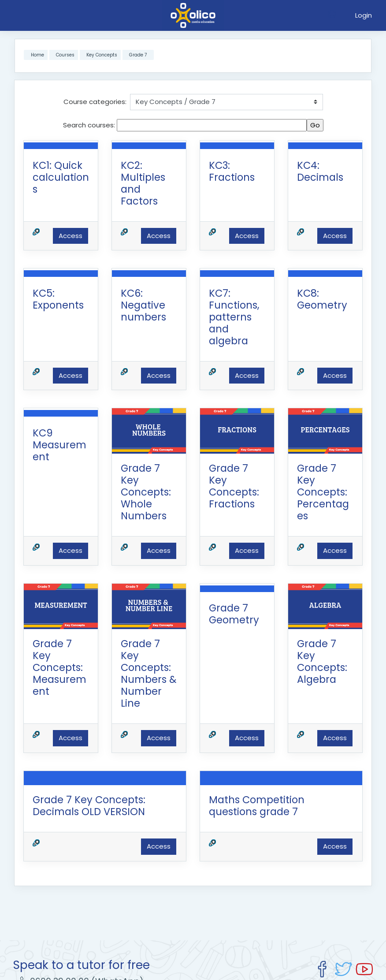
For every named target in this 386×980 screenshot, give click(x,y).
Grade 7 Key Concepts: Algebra (322, 661)
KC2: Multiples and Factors (143, 183)
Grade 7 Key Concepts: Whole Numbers (146, 492)
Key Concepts (102, 55)
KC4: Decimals (320, 171)
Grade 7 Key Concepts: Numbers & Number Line (149, 673)
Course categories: (95, 102)
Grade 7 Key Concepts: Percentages (323, 492)
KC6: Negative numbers (143, 305)
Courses (65, 55)
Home (37, 55)
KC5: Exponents (58, 299)
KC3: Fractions (232, 171)
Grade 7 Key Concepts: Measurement (59, 667)
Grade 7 (138, 55)
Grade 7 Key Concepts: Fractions (234, 486)
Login (364, 15)
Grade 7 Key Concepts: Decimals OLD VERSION (89, 806)
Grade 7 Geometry (234, 614)
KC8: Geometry (322, 299)
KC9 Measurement (59, 445)
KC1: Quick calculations (61, 177)
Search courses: (90, 125)
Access (71, 236)
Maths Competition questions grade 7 (257, 806)
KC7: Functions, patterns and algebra (234, 317)
